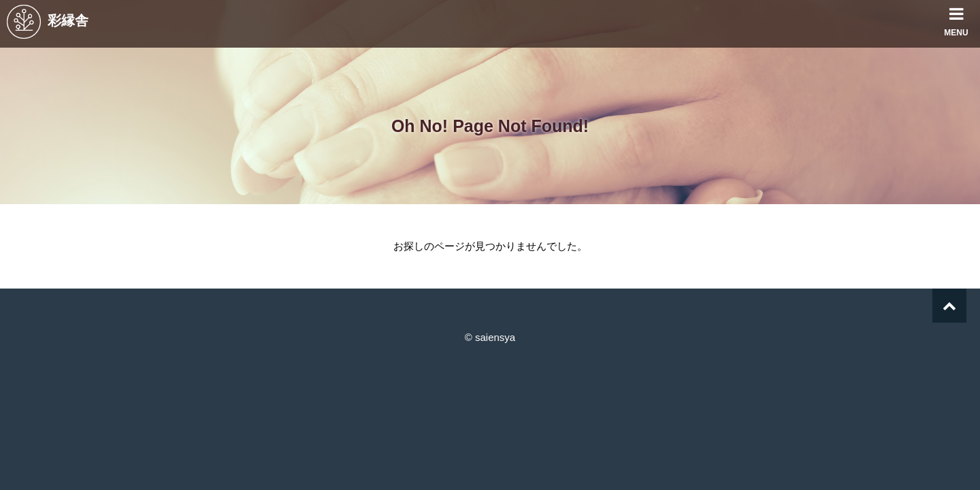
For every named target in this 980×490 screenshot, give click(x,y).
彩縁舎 (48, 20)
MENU (956, 19)
